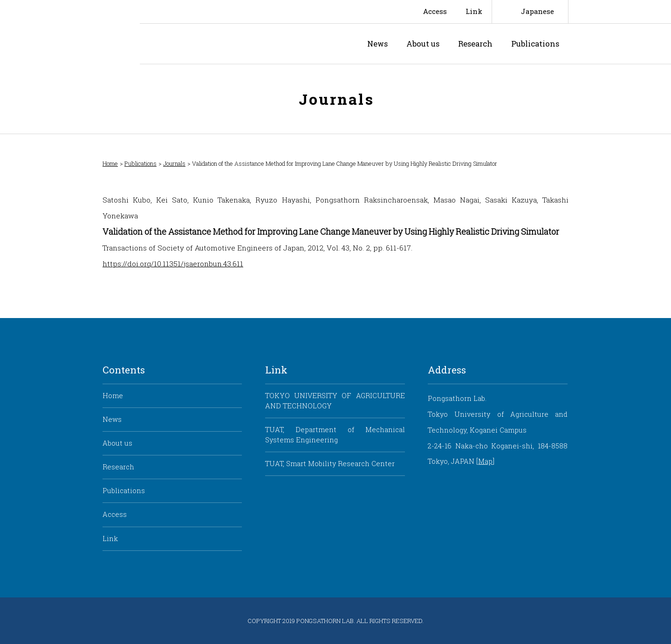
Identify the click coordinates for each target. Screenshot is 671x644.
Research (475, 44)
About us (423, 44)
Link (474, 11)
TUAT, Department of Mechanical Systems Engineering (335, 435)
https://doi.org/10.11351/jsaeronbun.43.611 (173, 264)
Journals (174, 164)
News (377, 44)
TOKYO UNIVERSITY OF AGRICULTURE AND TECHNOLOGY (335, 401)
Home (110, 164)
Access (435, 11)
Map (485, 461)
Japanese (537, 11)
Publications (535, 44)
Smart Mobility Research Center (70, 32)
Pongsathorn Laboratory (221, 44)
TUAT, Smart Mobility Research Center (330, 464)
